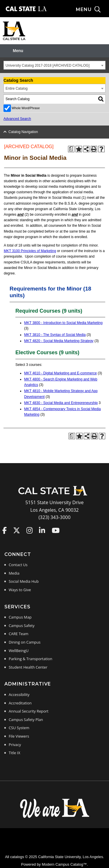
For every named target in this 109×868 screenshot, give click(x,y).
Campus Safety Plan (26, 720)
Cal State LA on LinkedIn (42, 530)
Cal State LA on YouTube (56, 530)
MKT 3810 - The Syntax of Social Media (55, 335)
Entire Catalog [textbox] (17, 88)
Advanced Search (17, 119)
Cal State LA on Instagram (30, 530)
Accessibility (19, 695)
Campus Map (20, 617)
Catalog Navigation (23, 132)
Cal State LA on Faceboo (5, 530)
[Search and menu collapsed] (92, 10)
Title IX (15, 753)
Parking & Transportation (31, 659)
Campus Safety (22, 626)
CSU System (19, 728)
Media (14, 573)
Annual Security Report (29, 711)
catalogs (17, 857)
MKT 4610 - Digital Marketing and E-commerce (60, 373)
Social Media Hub (24, 581)
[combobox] (54, 65)
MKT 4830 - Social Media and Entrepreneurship (61, 403)
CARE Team (19, 634)
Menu (18, 51)
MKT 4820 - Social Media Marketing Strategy (59, 341)
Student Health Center (28, 667)
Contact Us (18, 565)
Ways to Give (20, 590)
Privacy (15, 745)
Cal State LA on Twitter (17, 530)
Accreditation (20, 703)
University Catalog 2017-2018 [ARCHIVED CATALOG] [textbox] (48, 65)
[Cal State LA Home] (55, 495)
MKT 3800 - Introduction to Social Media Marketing (63, 323)
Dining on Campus (25, 642)
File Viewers (19, 736)
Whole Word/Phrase (26, 108)
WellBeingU (19, 651)
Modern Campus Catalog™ (64, 864)
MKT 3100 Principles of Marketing (30, 251)
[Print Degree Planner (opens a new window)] (71, 149)
